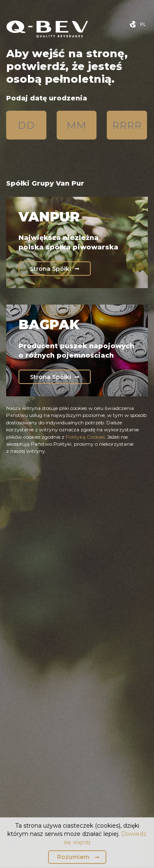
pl (143, 24)
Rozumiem (73, 857)
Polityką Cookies (85, 437)
